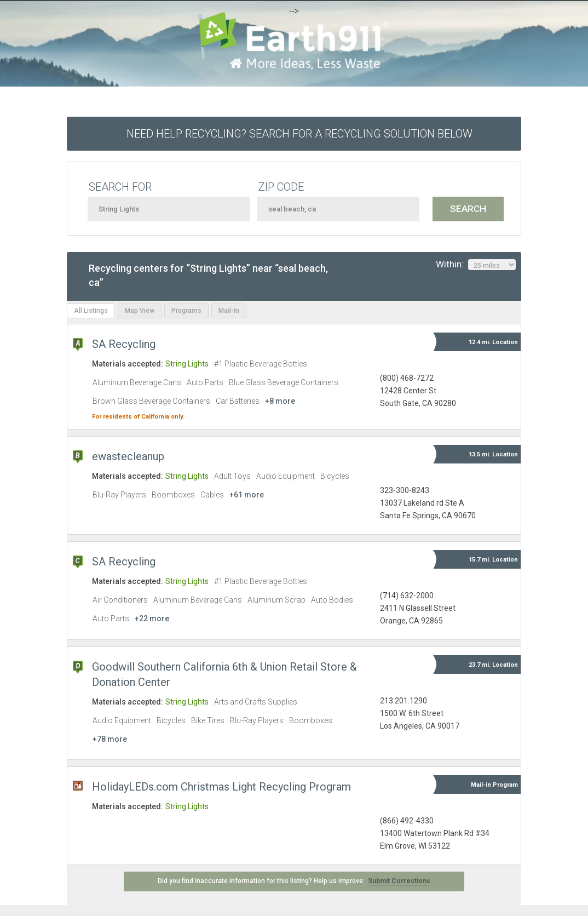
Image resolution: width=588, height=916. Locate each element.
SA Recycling (124, 344)
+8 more (280, 401)
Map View (140, 311)
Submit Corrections (399, 881)
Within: (476, 265)
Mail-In (229, 311)
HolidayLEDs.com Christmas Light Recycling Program (221, 787)
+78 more (110, 739)
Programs (186, 311)
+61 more (247, 495)
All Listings (91, 311)
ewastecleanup (128, 456)
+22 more (152, 619)
